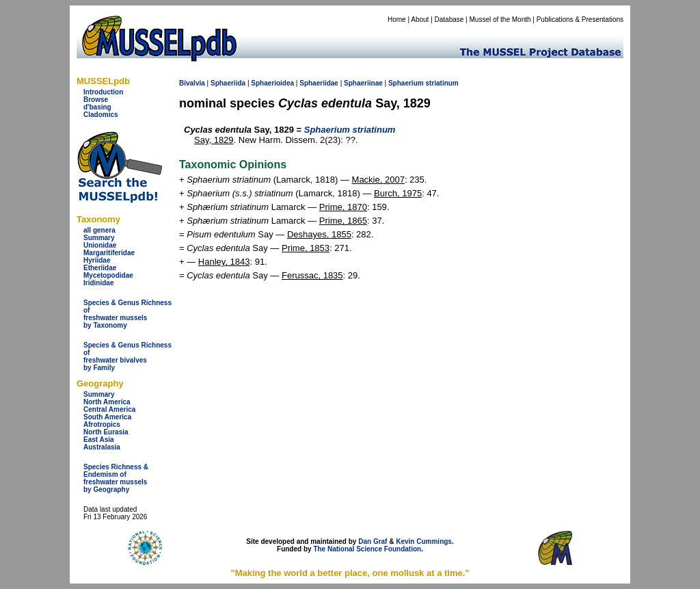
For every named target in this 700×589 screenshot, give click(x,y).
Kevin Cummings (424, 541)
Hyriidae (97, 260)
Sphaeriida (228, 83)
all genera (99, 230)
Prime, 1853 (306, 248)
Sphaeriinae (363, 83)
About (420, 19)
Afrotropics (102, 424)
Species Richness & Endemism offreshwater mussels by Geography (116, 478)
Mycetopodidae (108, 275)
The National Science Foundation (367, 549)
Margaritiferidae (109, 253)
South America (107, 417)
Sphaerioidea (272, 83)
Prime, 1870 (343, 207)
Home (397, 19)
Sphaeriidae (319, 83)
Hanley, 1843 (224, 262)
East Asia (99, 440)
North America (107, 402)
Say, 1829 (214, 140)
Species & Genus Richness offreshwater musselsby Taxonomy (127, 314)
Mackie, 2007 (378, 180)
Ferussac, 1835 (312, 275)
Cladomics (101, 115)
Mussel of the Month (500, 19)
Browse (96, 100)
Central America (109, 409)
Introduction (103, 92)
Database (449, 19)
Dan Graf (373, 541)
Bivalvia (192, 83)
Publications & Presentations (580, 19)
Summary (99, 238)
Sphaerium (406, 83)
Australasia (102, 447)
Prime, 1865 (343, 221)
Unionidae (100, 245)
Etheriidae (100, 268)
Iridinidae (98, 283)
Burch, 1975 (398, 193)
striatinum (442, 83)
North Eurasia (106, 432)
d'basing (97, 107)
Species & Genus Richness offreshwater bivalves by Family (127, 356)
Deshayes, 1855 (319, 234)
